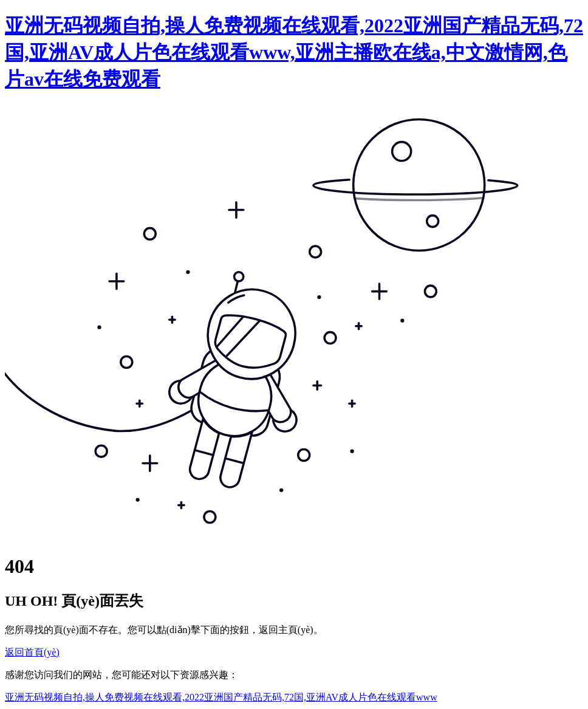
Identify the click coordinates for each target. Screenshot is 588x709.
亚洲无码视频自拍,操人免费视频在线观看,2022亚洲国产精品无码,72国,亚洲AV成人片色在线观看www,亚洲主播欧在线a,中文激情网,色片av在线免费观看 (294, 52)
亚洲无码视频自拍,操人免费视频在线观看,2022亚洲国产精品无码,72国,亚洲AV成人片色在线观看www (221, 697)
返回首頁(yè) (32, 652)
